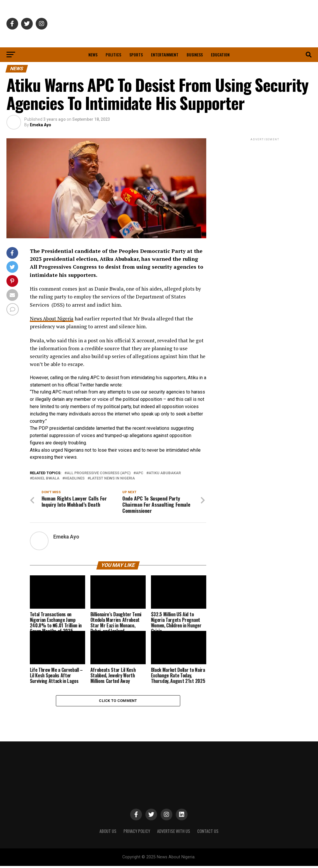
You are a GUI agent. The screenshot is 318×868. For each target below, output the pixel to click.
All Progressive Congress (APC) (99, 473)
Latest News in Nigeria (112, 478)
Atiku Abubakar (165, 473)
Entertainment (165, 55)
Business (195, 55)
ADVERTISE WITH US (174, 833)
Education (220, 55)
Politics (113, 55)
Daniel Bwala (46, 478)
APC (140, 473)
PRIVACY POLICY (137, 833)
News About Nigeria (53, 319)
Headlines (75, 478)
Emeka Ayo (41, 125)
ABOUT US (108, 833)
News (93, 55)
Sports (136, 55)
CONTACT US (208, 833)
